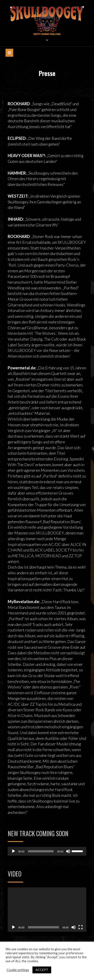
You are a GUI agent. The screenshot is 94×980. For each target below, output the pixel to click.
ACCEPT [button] (42, 970)
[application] (47, 851)
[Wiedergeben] (13, 851)
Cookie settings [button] (18, 970)
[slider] (41, 851)
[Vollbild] (81, 927)
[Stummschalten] (68, 851)
